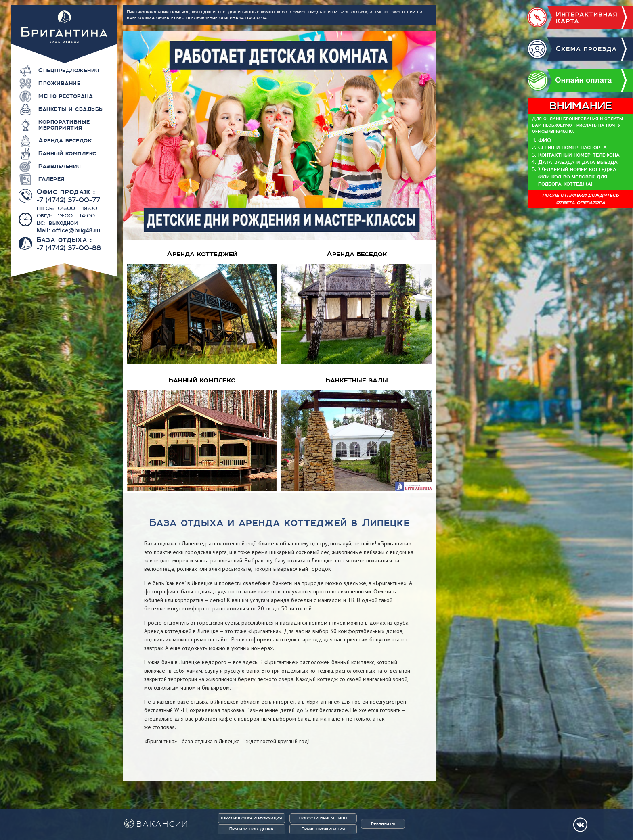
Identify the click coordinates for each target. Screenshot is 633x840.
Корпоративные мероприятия (64, 125)
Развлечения (60, 166)
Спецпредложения (69, 70)
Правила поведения (251, 829)
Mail (43, 230)
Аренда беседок (65, 140)
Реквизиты (383, 824)
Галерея (51, 179)
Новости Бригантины (323, 818)
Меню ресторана (66, 96)
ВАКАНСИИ (162, 824)
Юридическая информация (251, 818)
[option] (279, 135)
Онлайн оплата (580, 80)
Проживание (59, 83)
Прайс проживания (323, 829)
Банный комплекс (67, 153)
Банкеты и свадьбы (71, 109)
